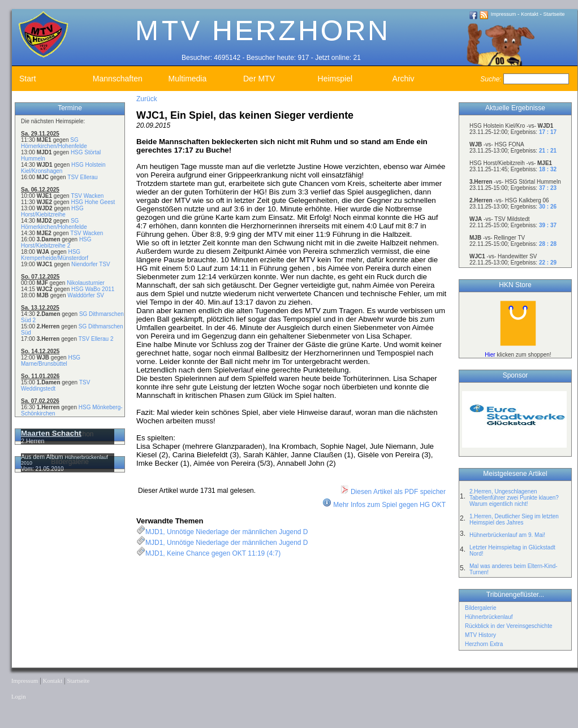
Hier (490, 355)
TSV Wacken (87, 196)
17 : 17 (548, 132)
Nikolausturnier (86, 283)
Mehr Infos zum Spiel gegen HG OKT (389, 505)
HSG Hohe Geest (93, 202)
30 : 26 (548, 207)
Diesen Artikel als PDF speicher (393, 492)
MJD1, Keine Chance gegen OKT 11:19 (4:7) (213, 553)
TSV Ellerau (82, 177)
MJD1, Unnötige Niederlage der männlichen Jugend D (227, 532)
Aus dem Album (43, 457)
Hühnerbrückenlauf (489, 617)
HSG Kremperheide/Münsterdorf (55, 255)
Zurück (147, 99)
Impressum (504, 14)
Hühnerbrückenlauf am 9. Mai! (507, 535)
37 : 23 (548, 188)
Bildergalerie (481, 608)
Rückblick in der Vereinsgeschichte (509, 626)
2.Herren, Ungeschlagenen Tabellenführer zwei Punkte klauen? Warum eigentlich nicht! (514, 498)
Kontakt (530, 14)
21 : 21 (548, 151)
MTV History (480, 635)
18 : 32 (548, 169)
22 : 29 (548, 263)
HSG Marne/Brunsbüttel (51, 361)
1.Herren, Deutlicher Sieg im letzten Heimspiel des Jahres (514, 519)
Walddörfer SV (86, 295)
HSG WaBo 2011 (93, 289)
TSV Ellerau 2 (96, 339)
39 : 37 (548, 225)
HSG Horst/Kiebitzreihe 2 (56, 242)
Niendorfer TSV (91, 264)
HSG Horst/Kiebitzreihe (52, 211)
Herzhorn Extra (484, 644)
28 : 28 (548, 244)
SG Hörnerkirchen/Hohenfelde (54, 143)
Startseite (554, 14)
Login (18, 697)
